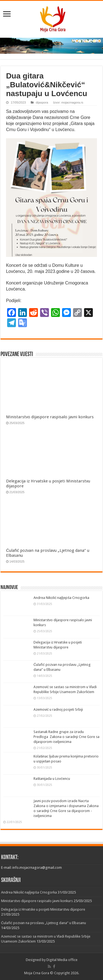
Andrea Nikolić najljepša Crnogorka (61, 598)
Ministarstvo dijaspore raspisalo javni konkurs (50, 417)
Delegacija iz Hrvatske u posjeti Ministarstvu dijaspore (43, 909)
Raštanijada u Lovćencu (52, 779)
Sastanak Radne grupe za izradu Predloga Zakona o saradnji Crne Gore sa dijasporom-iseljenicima (66, 737)
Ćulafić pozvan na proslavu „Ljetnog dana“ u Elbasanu (44, 923)
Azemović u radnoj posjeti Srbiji (58, 709)
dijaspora (42, 102)
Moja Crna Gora (37, 973)
